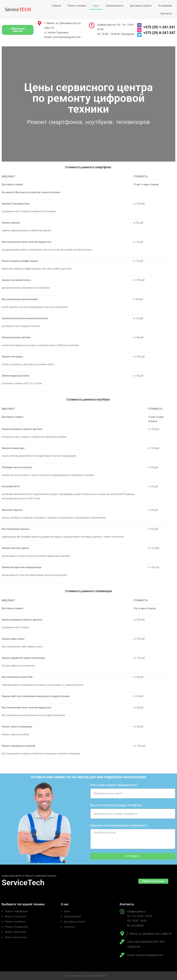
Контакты (166, 14)
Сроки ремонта (115, 6)
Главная (56, 6)
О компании (165, 6)
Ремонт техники (77, 6)
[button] (18, 30)
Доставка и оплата (141, 6)
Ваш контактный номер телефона (116, 805)
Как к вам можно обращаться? (114, 785)
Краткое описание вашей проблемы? (119, 825)
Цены (96, 6)
